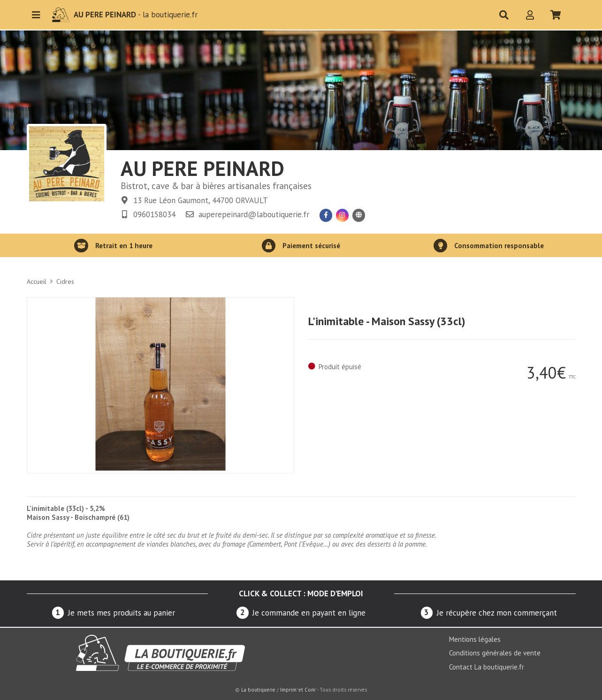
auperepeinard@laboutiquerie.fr (254, 214)
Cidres (65, 282)
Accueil (37, 282)
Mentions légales (475, 639)
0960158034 (154, 214)
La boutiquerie (258, 690)
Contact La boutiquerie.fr (487, 667)
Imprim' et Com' (298, 690)
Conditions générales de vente (495, 653)
